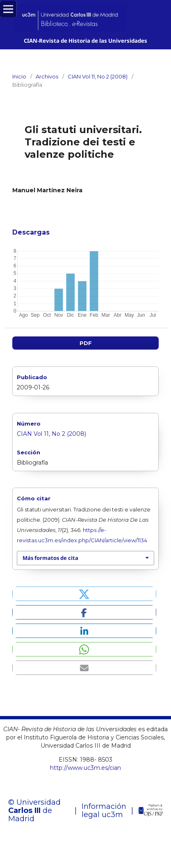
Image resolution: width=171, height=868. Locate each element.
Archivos (47, 76)
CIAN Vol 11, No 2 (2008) (98, 76)
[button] (84, 594)
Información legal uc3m (104, 810)
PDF (86, 343)
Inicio (19, 76)
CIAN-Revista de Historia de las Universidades (85, 41)
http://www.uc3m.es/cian (85, 768)
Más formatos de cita (50, 558)
